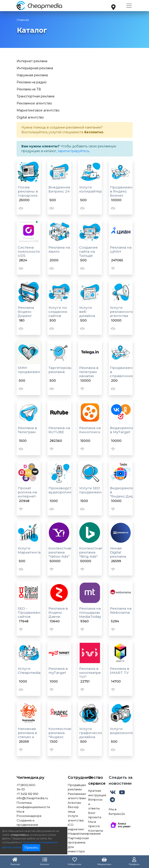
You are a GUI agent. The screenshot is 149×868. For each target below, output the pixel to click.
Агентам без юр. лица (74, 807)
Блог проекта (95, 815)
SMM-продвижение (31, 370)
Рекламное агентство (34, 103)
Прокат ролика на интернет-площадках (28, 494)
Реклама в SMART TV (120, 671)
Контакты (95, 831)
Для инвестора (75, 849)
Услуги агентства (75, 818)
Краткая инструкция (95, 793)
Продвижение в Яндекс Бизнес (124, 191)
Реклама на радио (32, 82)
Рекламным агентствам (75, 796)
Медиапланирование (75, 833)
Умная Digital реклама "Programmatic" (124, 554)
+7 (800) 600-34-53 (26, 787)
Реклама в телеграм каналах (89, 372)
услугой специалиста (66, 132)
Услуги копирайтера (92, 189)
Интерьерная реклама (35, 68)
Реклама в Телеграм (27, 430)
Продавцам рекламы (75, 787)
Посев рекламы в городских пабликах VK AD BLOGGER (28, 197)
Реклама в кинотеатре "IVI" (90, 673)
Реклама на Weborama (121, 610)
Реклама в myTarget (58, 671)
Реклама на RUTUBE (59, 430)
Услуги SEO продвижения (93, 490)
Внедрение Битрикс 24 (59, 189)
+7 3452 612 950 (28, 794)
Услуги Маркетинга (29, 550)
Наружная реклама (32, 75)
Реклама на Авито (59, 249)
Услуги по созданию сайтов (58, 312)
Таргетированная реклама (65, 370)
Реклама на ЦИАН (121, 249)
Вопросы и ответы (95, 804)
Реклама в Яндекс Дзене (58, 612)
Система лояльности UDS (29, 251)
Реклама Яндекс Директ (26, 312)
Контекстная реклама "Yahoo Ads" (60, 552)
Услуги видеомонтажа (124, 731)
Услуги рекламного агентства (121, 312)
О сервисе (95, 780)
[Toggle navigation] (129, 6)
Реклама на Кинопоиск (90, 430)
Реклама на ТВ (29, 89)
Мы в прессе (94, 824)
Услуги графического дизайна (93, 733)
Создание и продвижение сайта (27, 825)
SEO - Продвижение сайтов (32, 612)
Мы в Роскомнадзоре (29, 814)
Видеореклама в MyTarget (124, 430)
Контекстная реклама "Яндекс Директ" (60, 735)
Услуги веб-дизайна (87, 312)
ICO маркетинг (75, 827)
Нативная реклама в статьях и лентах (27, 735)
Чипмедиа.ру (29, 777)
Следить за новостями (121, 780)
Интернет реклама (32, 61)
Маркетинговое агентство (38, 110)
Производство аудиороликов (62, 490)
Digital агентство (30, 117)
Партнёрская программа (75, 840)
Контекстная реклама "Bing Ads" (91, 552)
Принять (31, 848)
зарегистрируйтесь (73, 151)
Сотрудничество (75, 777)
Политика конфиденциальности (29, 805)
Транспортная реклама (35, 96)
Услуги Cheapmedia (29, 671)
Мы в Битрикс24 (117, 811)
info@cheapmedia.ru (29, 798)
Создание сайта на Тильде (88, 251)
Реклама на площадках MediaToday (90, 612)
